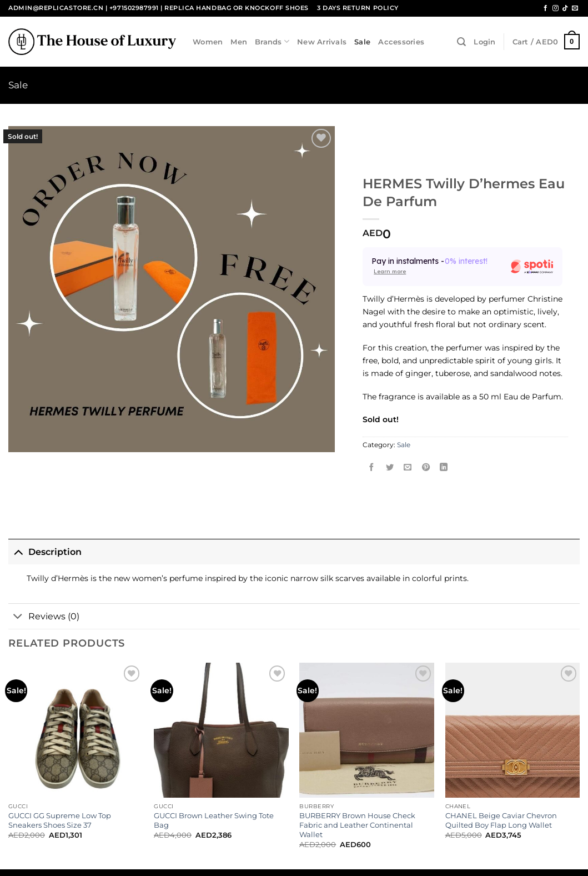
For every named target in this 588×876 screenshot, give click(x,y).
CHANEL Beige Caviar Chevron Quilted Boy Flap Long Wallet (501, 820)
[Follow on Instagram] (556, 8)
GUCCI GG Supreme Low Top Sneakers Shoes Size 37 (60, 820)
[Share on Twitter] (390, 468)
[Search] (461, 42)
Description (45, 552)
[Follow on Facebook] (546, 8)
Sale (362, 42)
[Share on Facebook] (372, 468)
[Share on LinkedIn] (444, 468)
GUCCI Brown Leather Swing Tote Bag (214, 820)
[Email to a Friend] (408, 468)
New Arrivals (322, 42)
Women (208, 42)
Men (239, 42)
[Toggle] (18, 552)
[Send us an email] (575, 8)
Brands (272, 41)
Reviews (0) (44, 617)
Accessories (401, 42)
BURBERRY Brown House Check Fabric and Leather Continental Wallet (357, 825)
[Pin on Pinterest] (426, 468)
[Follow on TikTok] (565, 8)
